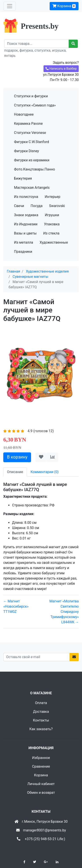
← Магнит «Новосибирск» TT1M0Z (16, 606)
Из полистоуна (26, 197)
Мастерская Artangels (32, 188)
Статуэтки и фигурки (31, 96)
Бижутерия (23, 178)
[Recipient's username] (37, 44)
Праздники (23, 252)
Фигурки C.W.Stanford (31, 142)
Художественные (54, 242)
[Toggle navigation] (10, 6)
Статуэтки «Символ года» (35, 105)
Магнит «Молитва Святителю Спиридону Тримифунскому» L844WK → (64, 612)
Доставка (41, 712)
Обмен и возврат (41, 793)
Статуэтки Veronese (30, 133)
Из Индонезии (26, 224)
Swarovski (57, 206)
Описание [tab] (15, 472)
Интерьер (52, 197)
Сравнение (41, 766)
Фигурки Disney (26, 151)
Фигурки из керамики (32, 160)
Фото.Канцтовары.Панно (34, 169)
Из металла (24, 242)
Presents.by (40, 26)
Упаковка (52, 224)
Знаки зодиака (26, 215)
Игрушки (52, 215)
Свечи (19, 206)
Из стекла (51, 233)
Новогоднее (24, 114)
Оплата (41, 703)
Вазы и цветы (25, 233)
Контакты (41, 720)
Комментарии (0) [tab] (45, 472)
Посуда (37, 206)
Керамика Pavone (28, 124)
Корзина (64, 6)
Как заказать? (41, 729)
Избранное (41, 758)
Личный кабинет (41, 784)
